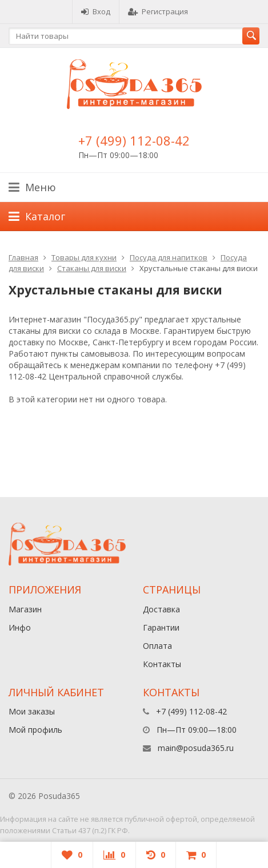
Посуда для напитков (169, 257)
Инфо (20, 627)
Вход (96, 11)
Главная (23, 257)
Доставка (161, 609)
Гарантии (161, 627)
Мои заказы (32, 711)
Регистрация (158, 11)
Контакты (162, 664)
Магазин (25, 609)
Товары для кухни (84, 257)
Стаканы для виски (92, 268)
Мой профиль (35, 730)
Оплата (157, 646)
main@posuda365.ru (196, 748)
